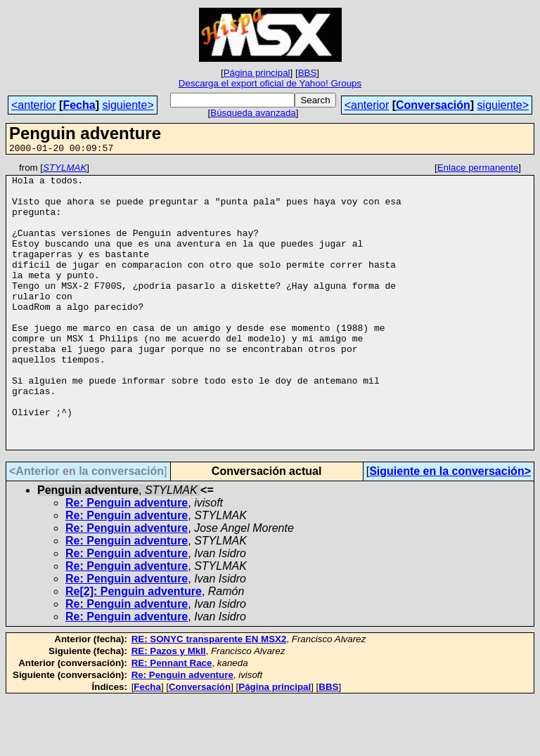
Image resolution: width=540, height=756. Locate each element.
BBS (308, 73)
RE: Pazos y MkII (169, 708)
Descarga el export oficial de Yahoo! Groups (270, 83)
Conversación (433, 105)
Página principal (257, 73)
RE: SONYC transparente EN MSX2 (209, 696)
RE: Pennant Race (172, 720)
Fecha (79, 105)
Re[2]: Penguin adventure (134, 648)
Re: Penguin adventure (127, 560)
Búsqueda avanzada (253, 113)
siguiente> (128, 105)
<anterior (34, 105)
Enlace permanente (478, 170)
